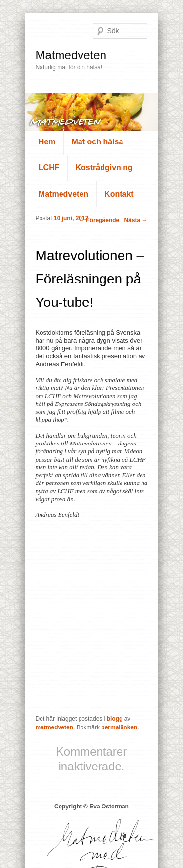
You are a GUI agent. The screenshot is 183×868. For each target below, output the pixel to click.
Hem (47, 142)
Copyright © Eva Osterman (91, 807)
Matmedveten (71, 55)
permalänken (119, 727)
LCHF (49, 168)
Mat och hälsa (98, 142)
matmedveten (54, 727)
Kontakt (119, 194)
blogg (115, 719)
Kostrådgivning (104, 168)
